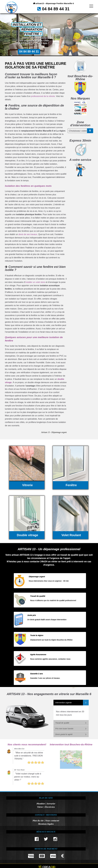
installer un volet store (35, 282)
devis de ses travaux (28, 234)
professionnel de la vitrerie (43, 96)
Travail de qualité (62, 723)
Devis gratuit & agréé (64, 734)
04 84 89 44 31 (57, 10)
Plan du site (38, 821)
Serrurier (51, 804)
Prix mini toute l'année (64, 729)
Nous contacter (52, 821)
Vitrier (40, 807)
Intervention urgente (64, 703)
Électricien (50, 807)
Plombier (41, 804)
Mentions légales (46, 824)
